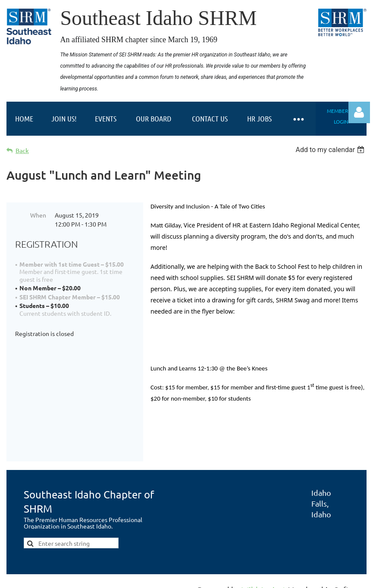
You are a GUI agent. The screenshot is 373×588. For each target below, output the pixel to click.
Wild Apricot (264, 577)
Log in (359, 112)
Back (22, 151)
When (38, 215)
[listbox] (331, 150)
